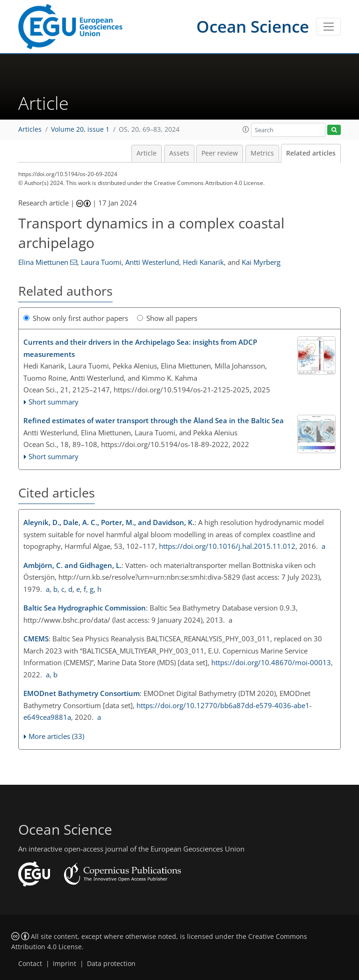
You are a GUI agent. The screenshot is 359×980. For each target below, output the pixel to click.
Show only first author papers (76, 318)
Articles (30, 129)
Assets (179, 153)
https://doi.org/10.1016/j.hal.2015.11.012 (227, 546)
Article (147, 153)
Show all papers (167, 318)
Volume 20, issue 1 (80, 129)
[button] (246, 129)
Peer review (220, 153)
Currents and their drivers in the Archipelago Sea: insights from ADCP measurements (140, 348)
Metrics (262, 153)
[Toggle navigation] (328, 27)
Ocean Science (253, 26)
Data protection (111, 964)
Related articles (311, 153)
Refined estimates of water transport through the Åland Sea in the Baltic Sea (154, 420)
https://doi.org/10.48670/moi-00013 (271, 662)
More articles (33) (56, 736)
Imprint (65, 964)
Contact (30, 964)
